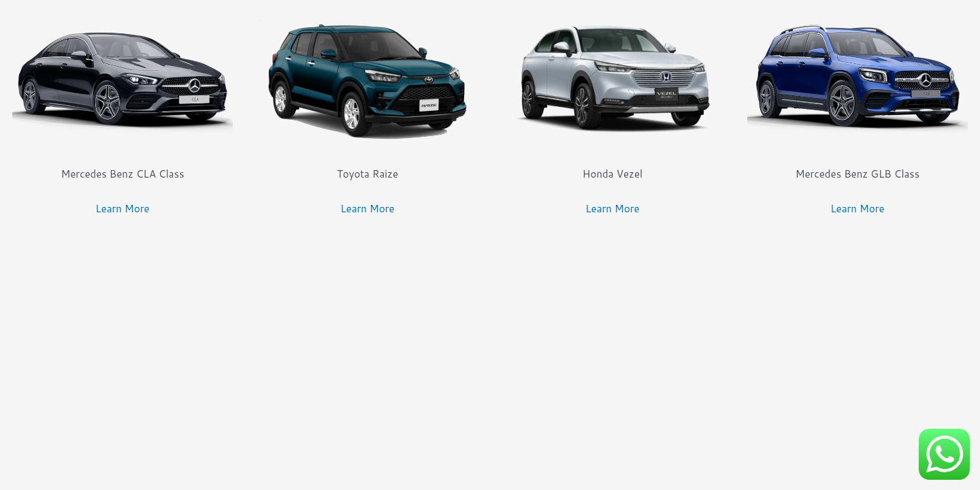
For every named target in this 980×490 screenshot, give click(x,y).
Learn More (122, 209)
